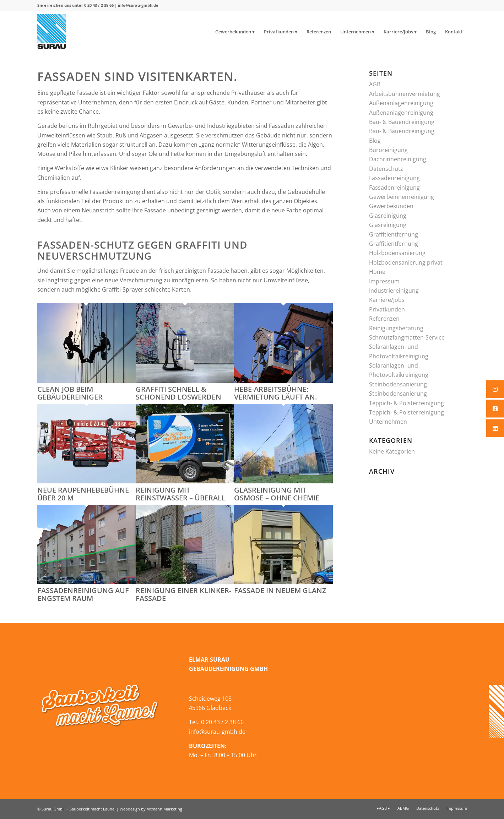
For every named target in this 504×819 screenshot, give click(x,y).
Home (377, 272)
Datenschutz (386, 169)
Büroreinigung (388, 150)
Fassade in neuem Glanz (280, 590)
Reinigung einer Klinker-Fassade (183, 594)
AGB (375, 84)
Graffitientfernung (394, 234)
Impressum (384, 281)
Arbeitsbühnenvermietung (405, 94)
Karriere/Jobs (387, 300)
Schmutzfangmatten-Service (407, 337)
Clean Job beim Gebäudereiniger (70, 393)
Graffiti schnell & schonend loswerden (178, 393)
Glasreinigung (388, 216)
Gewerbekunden (391, 206)
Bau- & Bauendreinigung (402, 122)
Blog (375, 141)
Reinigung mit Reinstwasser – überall (181, 494)
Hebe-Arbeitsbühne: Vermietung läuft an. (275, 393)
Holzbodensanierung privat (406, 262)
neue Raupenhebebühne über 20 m (83, 494)
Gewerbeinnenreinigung (402, 197)
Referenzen (384, 319)
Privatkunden (387, 309)
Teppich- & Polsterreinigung (407, 403)
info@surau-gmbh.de (138, 5)
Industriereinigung (394, 291)
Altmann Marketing (164, 809)
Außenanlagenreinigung (401, 103)
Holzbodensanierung (397, 253)
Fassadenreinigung (394, 178)
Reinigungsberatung (396, 328)
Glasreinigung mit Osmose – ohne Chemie (277, 494)
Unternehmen (388, 422)
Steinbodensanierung (398, 384)
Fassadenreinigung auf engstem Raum (83, 594)
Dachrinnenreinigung (398, 159)
